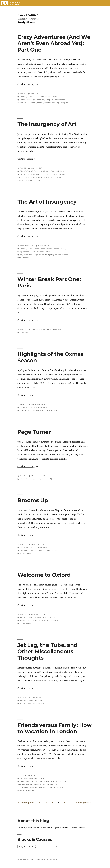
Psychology (30, 407)
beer (22, 781)
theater (40, 103)
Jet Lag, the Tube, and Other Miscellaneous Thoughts (47, 651)
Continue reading (28, 84)
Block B (23, 701)
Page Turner (34, 432)
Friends (36, 784)
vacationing (30, 790)
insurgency (50, 174)
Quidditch (42, 550)
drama (41, 255)
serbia (34, 103)
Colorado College (27, 100)
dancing (60, 781)
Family (25, 784)
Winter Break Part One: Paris (49, 282)
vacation (21, 790)
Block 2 (23, 618)
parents (50, 784)
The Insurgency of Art (47, 124)
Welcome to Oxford (44, 575)
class (27, 781)
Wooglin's (64, 103)
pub (56, 784)
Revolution (43, 177)
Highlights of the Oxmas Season (50, 357)
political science (61, 255)
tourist (59, 787)
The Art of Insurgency (47, 202)
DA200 (30, 97)
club (31, 781)
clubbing (38, 781)
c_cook (23, 775)
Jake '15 (23, 330)
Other (36, 171)
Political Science (52, 249)
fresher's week (34, 621)
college (46, 781)
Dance (38, 100)
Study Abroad (46, 97)
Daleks (53, 781)
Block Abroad (33, 174)
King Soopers (47, 100)
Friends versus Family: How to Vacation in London (54, 728)
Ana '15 (23, 94)
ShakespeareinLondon (39, 787)
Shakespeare (39, 704)
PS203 (36, 97)
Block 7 (23, 97)
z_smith (23, 698)
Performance (59, 100)
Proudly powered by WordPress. (45, 859)
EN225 (30, 701)
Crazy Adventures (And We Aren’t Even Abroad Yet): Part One (54, 43)
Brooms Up (33, 500)
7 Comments (25, 553)
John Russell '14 (27, 246)
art (21, 255)
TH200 (55, 97)
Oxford (23, 410)
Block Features (28, 15)
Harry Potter (25, 550)
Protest (34, 177)
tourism (52, 787)
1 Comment (25, 333)
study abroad (39, 410)
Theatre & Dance (43, 252)
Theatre (47, 103)
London (29, 704)
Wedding (55, 103)
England (24, 621)
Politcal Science (24, 103)
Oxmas (29, 410)
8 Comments (25, 624)
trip (64, 787)
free (30, 784)
